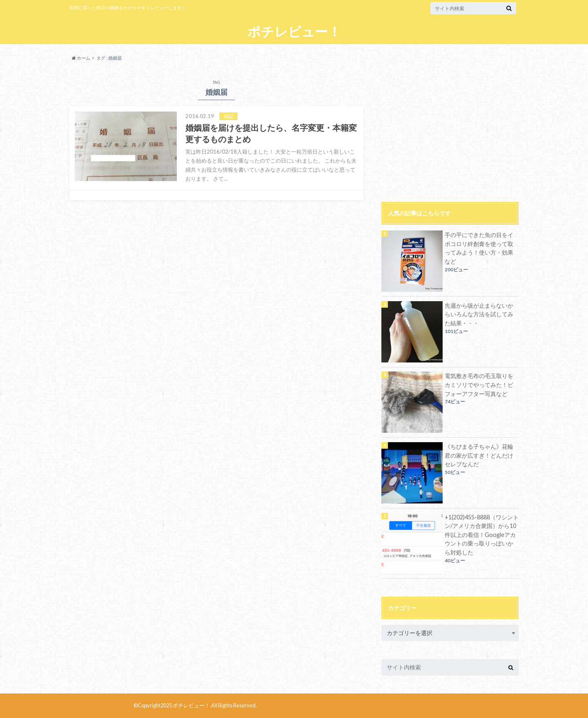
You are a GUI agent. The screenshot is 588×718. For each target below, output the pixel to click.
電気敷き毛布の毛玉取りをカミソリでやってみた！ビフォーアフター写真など (479, 385)
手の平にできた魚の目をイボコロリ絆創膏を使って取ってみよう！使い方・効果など (479, 248)
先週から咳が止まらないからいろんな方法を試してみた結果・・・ (479, 314)
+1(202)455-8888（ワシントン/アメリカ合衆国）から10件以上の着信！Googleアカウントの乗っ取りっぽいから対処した (482, 535)
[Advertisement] (450, 129)
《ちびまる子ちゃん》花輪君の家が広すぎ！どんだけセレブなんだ (479, 455)
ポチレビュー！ (294, 32)
